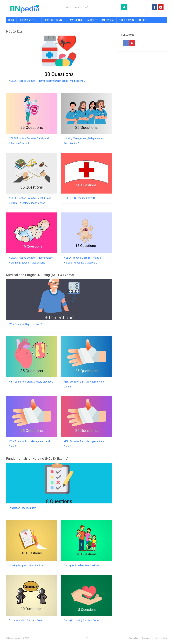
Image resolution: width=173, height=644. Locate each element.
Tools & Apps (126, 20)
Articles (92, 20)
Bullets (142, 20)
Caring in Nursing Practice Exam (81, 620)
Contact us (134, 638)
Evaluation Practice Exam (23, 508)
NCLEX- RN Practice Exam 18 (80, 198)
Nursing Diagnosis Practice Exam (27, 565)
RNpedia (10, 638)
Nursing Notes (27, 20)
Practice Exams (53, 20)
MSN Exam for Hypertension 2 (25, 324)
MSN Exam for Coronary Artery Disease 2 (31, 382)
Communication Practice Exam (26, 620)
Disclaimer (147, 638)
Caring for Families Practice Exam (82, 565)
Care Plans (108, 20)
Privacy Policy (161, 638)
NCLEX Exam (16, 31)
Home (11, 20)
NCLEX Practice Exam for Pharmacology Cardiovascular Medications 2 (47, 81)
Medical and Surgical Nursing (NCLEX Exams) (40, 275)
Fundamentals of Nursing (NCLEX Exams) (37, 459)
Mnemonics (77, 20)
